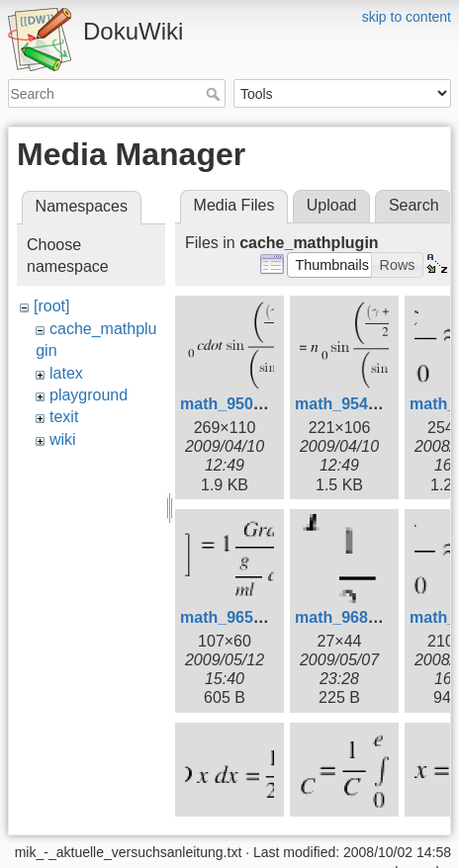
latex (66, 373)
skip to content (407, 17)
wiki (63, 439)
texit (64, 417)
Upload (332, 205)
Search (215, 94)
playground (89, 395)
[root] (51, 306)
